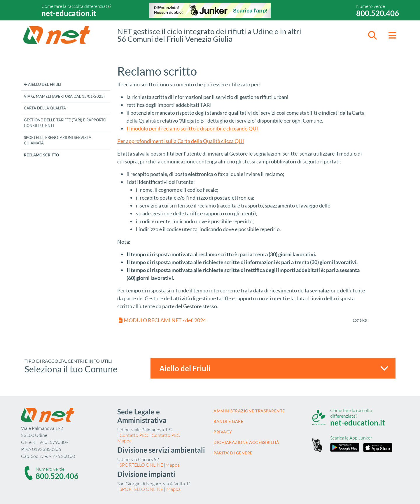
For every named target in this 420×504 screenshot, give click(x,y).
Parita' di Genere (233, 453)
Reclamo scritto (41, 155)
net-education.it (69, 13)
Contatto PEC (166, 435)
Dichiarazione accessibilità (246, 442)
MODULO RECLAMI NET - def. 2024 (162, 320)
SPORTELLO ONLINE (141, 465)
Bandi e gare (228, 421)
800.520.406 (378, 13)
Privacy (223, 432)
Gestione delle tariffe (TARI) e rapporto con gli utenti (65, 123)
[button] (372, 35)
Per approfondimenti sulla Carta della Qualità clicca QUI (181, 141)
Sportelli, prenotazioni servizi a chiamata (58, 140)
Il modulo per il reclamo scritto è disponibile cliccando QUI (192, 128)
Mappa (124, 441)
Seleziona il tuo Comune (71, 369)
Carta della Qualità (45, 108)
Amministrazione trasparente (249, 411)
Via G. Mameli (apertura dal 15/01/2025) (64, 96)
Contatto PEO (134, 435)
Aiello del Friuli (43, 84)
